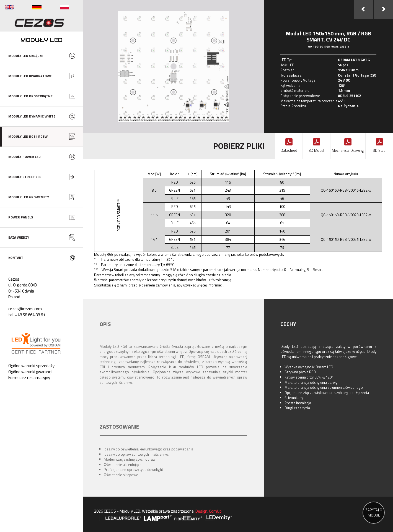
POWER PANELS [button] (21, 217)
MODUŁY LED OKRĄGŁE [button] (26, 56)
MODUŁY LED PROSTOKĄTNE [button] (30, 96)
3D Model (316, 150)
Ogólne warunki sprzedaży (31, 366)
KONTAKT (16, 258)
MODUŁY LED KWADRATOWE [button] (30, 76)
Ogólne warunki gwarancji (30, 372)
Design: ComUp (209, 511)
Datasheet (289, 150)
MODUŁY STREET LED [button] (25, 177)
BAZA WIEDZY (19, 237)
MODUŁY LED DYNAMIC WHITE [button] (32, 116)
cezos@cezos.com (25, 309)
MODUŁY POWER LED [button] (24, 157)
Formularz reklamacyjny (29, 378)
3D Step (379, 150)
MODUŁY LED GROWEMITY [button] (29, 197)
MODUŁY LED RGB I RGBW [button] (28, 136)
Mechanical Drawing (348, 150)
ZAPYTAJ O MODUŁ (374, 513)
